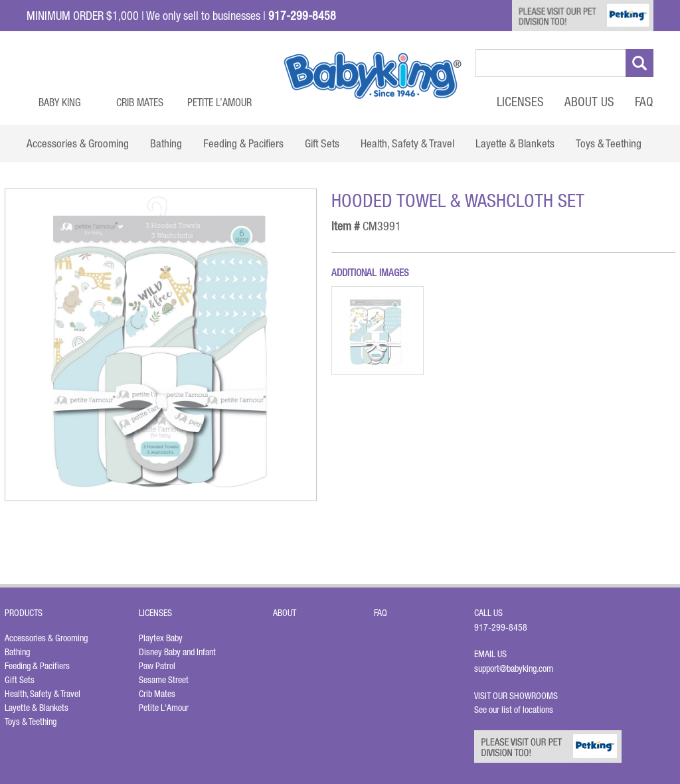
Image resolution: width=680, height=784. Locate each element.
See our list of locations (514, 710)
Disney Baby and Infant (177, 652)
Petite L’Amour (219, 102)
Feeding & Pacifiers (37, 666)
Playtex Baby (161, 638)
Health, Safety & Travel (42, 694)
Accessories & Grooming (46, 638)
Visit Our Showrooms (518, 696)
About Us (589, 102)
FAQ (644, 102)
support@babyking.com (514, 668)
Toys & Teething (31, 722)
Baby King (60, 102)
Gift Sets (20, 680)
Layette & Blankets (37, 708)
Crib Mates (140, 102)
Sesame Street (164, 680)
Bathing (17, 652)
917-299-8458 (501, 627)
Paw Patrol (157, 666)
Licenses (520, 102)
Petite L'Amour (164, 708)
